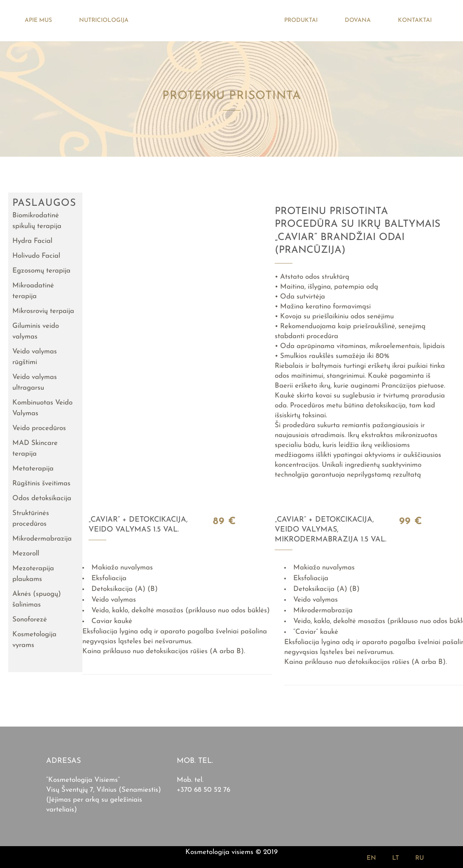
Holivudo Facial (36, 256)
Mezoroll (26, 554)
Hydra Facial (32, 241)
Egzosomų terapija (41, 271)
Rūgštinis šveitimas (41, 483)
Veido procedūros (39, 428)
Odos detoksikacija (42, 498)
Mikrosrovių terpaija (43, 311)
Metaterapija (33, 469)
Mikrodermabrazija (42, 539)
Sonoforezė (30, 620)
